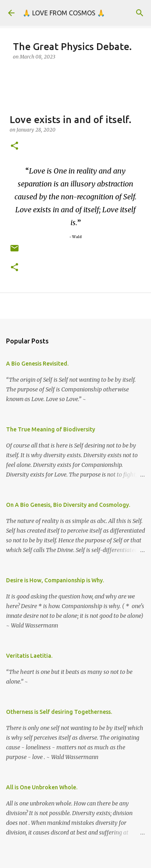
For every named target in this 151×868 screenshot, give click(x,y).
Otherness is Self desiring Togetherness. (59, 712)
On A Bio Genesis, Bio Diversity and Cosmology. (68, 505)
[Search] (140, 13)
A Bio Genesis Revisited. (37, 364)
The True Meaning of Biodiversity (51, 429)
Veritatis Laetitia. (29, 656)
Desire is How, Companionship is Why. (55, 580)
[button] (14, 146)
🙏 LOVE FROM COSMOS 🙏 (64, 13)
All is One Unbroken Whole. (42, 787)
